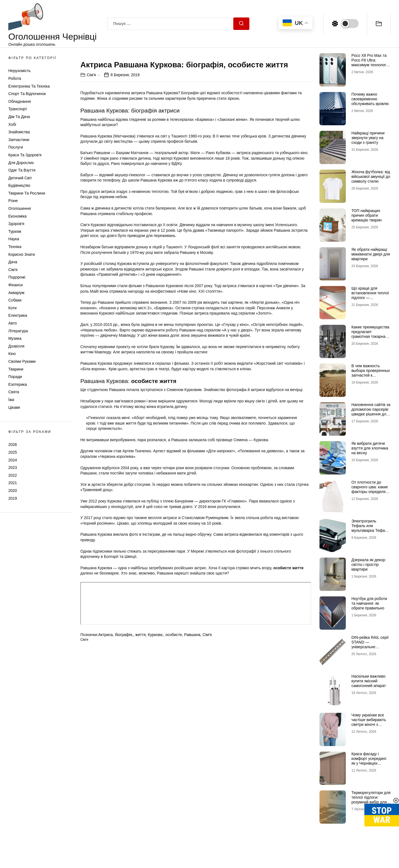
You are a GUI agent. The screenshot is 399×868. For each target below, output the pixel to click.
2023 (13, 468)
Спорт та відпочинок (27, 94)
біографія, (124, 764)
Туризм (15, 231)
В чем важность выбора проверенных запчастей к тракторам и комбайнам (371, 375)
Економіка (17, 216)
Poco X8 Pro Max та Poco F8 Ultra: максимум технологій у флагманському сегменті (370, 65)
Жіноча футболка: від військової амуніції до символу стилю (371, 177)
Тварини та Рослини (27, 193)
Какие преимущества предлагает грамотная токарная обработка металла (370, 334)
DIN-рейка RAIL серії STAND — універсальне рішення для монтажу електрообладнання (371, 647)
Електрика (18, 315)
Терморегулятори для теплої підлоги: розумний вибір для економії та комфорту (371, 800)
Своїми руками (22, 361)
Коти (12, 308)
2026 (13, 445)
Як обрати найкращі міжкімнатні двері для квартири (371, 254)
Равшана (192, 764)
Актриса (105, 764)
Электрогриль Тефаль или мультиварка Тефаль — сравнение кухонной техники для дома (371, 533)
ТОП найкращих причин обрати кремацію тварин (366, 215)
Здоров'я (16, 224)
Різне (13, 201)
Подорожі (17, 277)
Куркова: (156, 764)
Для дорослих (21, 163)
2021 (13, 483)
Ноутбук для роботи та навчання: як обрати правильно (369, 603)
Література (18, 331)
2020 (13, 491)
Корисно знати (22, 254)
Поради (15, 377)
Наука (14, 239)
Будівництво (19, 185)
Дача (13, 262)
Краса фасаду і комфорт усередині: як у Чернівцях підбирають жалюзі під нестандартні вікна (369, 765)
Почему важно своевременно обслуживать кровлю (370, 99)
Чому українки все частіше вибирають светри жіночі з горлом (369, 722)
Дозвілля (16, 346)
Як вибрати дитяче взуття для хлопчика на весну (370, 448)
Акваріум (16, 293)
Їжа (11, 400)
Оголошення (20, 208)
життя (140, 764)
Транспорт (18, 109)
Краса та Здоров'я (25, 155)
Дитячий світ (20, 178)
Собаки (15, 300)
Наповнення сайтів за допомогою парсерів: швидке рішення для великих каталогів (371, 412)
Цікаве (14, 407)
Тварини (16, 369)
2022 (13, 475)
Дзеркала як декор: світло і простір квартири (369, 565)
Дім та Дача (19, 117)
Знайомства (19, 132)
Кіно (12, 354)
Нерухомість (20, 71)
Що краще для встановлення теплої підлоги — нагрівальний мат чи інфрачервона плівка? (370, 300)
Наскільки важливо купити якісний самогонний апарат (369, 681)
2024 (13, 460)
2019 (13, 498)
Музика (15, 338)
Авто (13, 323)
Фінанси (16, 285)
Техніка (15, 247)
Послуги (16, 147)
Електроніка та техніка (29, 86)
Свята (14, 392)
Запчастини (19, 140)
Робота (15, 78)
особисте (174, 764)
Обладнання (20, 101)
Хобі (12, 124)
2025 (13, 452)
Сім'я (13, 270)
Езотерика (18, 384)
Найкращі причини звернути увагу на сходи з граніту (368, 138)
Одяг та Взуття (22, 170)
